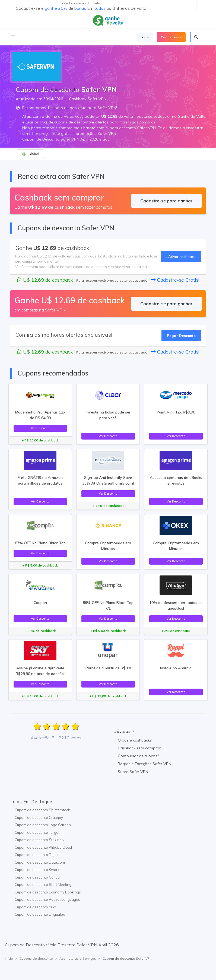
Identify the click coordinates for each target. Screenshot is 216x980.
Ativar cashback (181, 257)
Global (30, 154)
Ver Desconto (40, 428)
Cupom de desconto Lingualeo (40, 914)
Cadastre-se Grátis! (175, 280)
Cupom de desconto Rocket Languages (47, 899)
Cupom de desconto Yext (35, 907)
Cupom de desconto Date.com (40, 862)
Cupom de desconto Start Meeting (43, 884)
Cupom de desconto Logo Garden (43, 825)
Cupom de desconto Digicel (37, 855)
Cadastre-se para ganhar (166, 201)
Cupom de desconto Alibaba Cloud (43, 847)
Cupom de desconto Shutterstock (42, 810)
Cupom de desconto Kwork (37, 870)
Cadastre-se (171, 37)
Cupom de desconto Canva (37, 877)
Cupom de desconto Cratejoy (39, 817)
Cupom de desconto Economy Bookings (48, 892)
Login (145, 37)
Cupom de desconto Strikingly (39, 840)
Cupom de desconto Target (37, 832)
